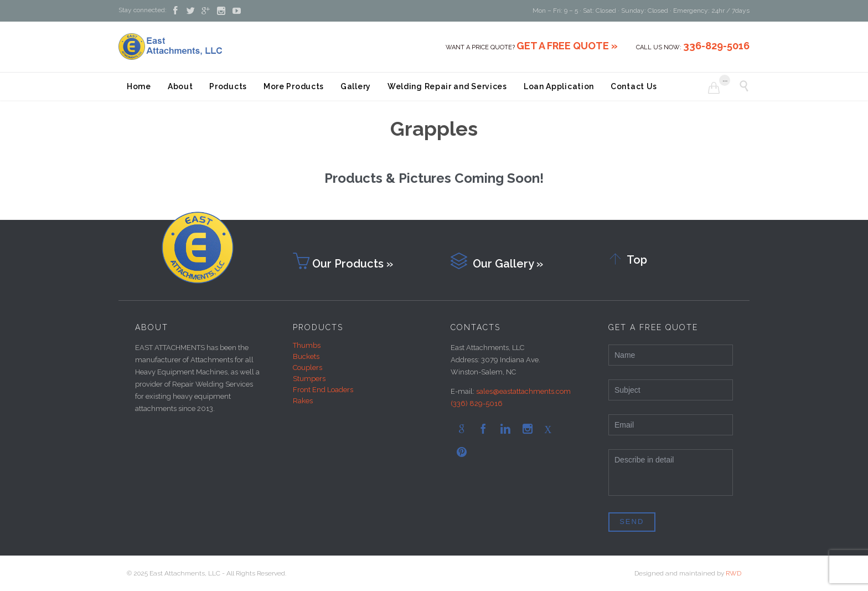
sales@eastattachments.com (523, 391)
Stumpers (309, 379)
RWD (733, 573)
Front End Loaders (323, 390)
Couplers (308, 368)
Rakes (303, 401)
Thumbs (307, 345)
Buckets (306, 356)
